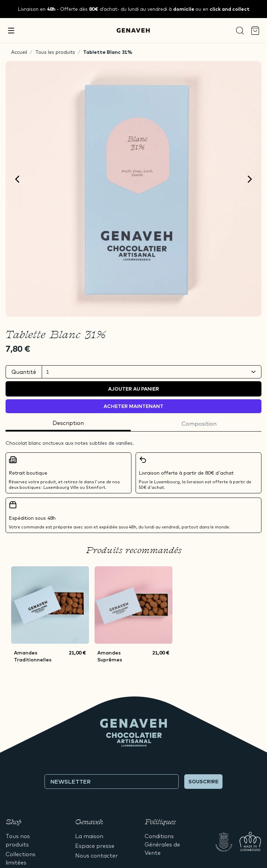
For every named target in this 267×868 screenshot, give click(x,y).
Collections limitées (21, 858)
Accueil (19, 52)
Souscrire (203, 782)
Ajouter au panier (134, 389)
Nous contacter (96, 856)
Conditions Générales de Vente (162, 844)
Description (68, 423)
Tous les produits (55, 52)
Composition (199, 424)
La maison (89, 836)
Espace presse (95, 846)
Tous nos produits (18, 840)
